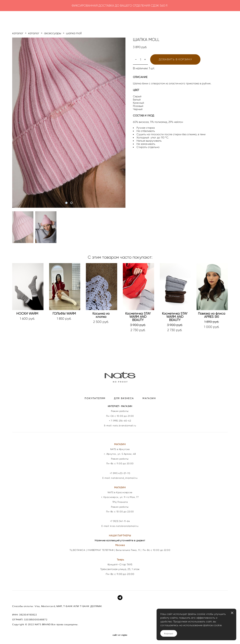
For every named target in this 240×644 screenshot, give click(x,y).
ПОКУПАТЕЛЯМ (95, 398)
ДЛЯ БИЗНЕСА (124, 398)
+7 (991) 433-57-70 (120, 473)
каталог (18, 33)
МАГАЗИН (149, 398)
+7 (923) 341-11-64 (120, 521)
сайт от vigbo (120, 635)
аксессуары (53, 33)
